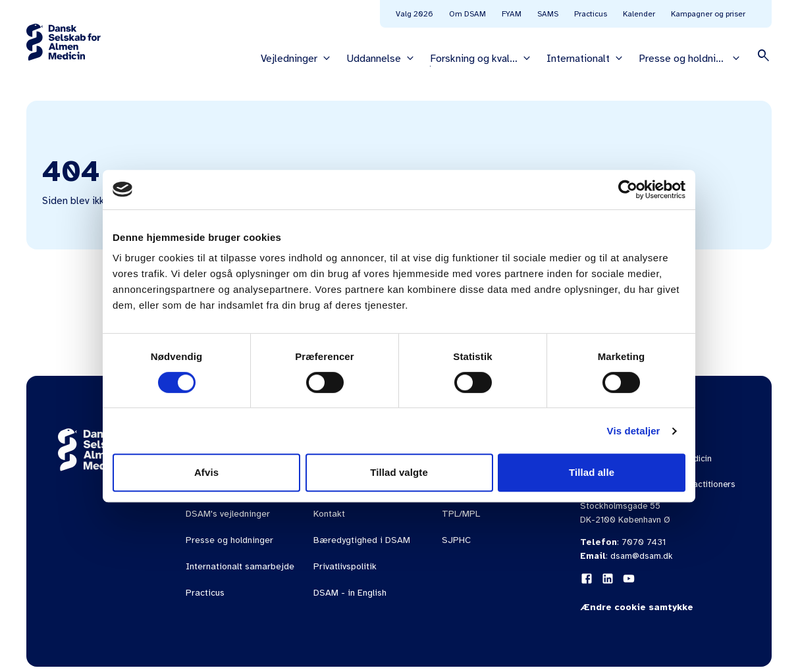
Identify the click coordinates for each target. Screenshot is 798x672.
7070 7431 (644, 542)
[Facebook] (587, 579)
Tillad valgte (399, 472)
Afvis (206, 472)
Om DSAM (467, 14)
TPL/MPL (461, 514)
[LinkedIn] (608, 579)
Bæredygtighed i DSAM (362, 540)
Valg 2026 (414, 14)
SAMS (548, 14)
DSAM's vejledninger (228, 514)
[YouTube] (629, 579)
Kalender (639, 14)
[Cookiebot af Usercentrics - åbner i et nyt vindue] (628, 190)
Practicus (591, 14)
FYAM (512, 14)
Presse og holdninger (229, 540)
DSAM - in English (350, 593)
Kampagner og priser (708, 14)
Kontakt (329, 514)
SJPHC (456, 540)
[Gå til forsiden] (64, 42)
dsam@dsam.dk (642, 556)
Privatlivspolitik (345, 566)
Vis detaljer (634, 431)
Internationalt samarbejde (240, 566)
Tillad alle (592, 472)
